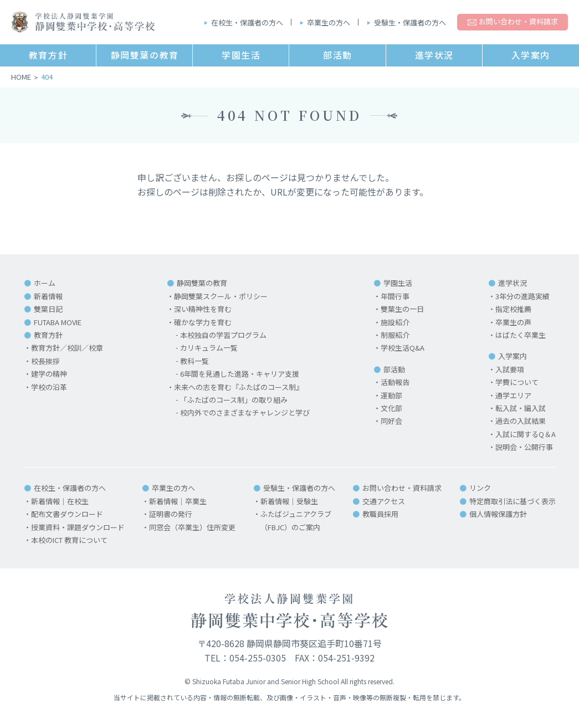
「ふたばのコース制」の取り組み (234, 400)
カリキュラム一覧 (209, 348)
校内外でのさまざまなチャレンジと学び (245, 412)
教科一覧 (194, 361)
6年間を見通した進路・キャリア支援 (240, 374)
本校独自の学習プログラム (223, 335)
